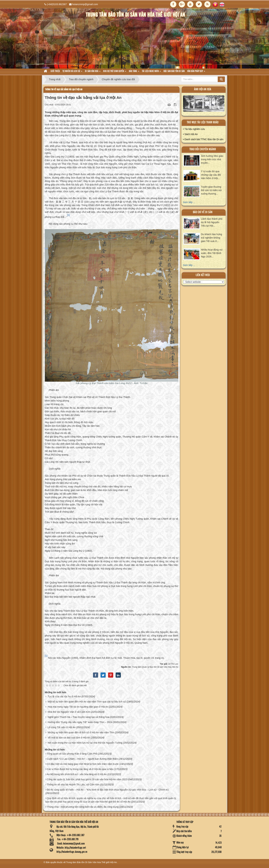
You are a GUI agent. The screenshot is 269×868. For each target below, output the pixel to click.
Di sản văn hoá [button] (93, 72)
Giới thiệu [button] (55, 71)
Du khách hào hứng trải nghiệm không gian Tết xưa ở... (212, 238)
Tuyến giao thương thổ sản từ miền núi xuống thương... (211, 190)
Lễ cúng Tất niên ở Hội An (62, 727)
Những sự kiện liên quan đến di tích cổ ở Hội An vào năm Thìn (81, 732)
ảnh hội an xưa (203, 89)
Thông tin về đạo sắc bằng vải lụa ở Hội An (64, 90)
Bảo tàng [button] (134, 72)
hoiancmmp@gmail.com (85, 4)
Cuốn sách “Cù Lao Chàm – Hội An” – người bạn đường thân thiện (82, 759)
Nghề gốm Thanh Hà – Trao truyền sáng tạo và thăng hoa (78, 717)
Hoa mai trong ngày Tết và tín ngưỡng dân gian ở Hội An (78, 707)
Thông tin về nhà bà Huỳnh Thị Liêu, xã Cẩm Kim (73, 785)
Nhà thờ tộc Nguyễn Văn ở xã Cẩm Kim (69, 712)
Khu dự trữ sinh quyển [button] (115, 72)
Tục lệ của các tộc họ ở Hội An (64, 696)
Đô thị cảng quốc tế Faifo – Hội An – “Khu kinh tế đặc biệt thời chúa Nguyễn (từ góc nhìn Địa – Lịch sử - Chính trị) (108, 790)
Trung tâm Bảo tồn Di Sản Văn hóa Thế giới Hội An (92, 862)
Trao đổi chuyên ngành (203, 149)
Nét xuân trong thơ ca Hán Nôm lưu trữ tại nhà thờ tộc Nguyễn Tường (85, 743)
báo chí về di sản (203, 212)
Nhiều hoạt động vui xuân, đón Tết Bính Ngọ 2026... (212, 253)
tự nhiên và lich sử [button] (72, 72)
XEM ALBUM (204, 104)
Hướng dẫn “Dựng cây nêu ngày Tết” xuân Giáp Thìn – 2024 (80, 722)
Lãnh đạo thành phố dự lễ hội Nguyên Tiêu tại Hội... (212, 222)
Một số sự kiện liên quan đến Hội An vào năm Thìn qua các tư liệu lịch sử (87, 702)
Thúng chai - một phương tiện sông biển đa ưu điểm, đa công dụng (83, 807)
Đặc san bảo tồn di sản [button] (174, 71)
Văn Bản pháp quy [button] (196, 72)
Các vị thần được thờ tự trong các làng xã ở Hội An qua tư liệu (80, 769)
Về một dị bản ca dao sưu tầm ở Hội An (69, 738)
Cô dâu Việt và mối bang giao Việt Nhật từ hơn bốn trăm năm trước (83, 764)
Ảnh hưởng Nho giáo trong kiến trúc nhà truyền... (212, 159)
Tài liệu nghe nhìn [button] (151, 72)
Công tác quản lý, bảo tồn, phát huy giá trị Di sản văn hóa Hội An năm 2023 (87, 779)
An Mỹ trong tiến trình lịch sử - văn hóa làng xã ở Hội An (77, 774)
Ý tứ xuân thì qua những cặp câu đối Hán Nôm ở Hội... (211, 175)
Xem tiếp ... (189, 202)
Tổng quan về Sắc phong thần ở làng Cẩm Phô (72, 754)
